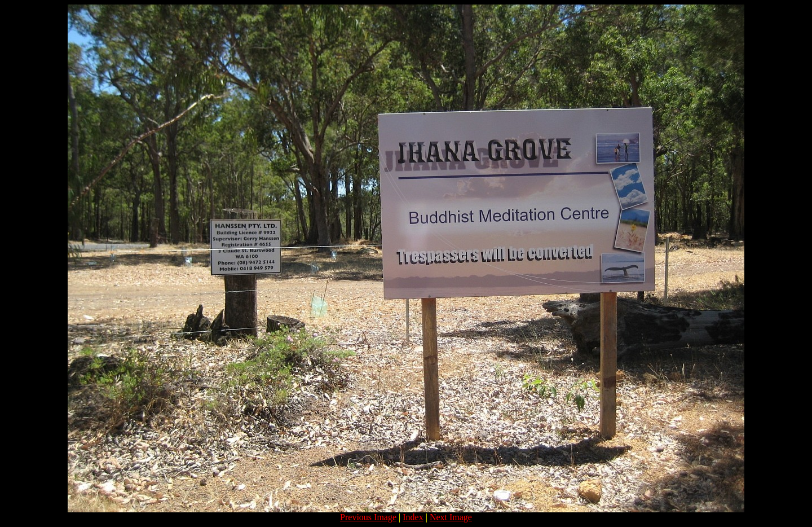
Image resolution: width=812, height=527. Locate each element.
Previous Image (368, 517)
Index (413, 517)
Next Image (451, 517)
